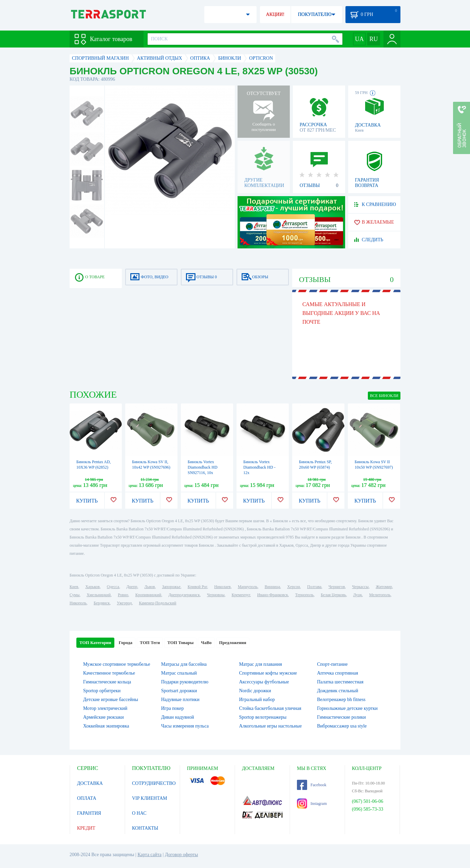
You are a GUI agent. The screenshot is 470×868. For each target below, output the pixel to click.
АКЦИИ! (275, 14)
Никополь (78, 603)
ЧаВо (206, 643)
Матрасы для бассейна (184, 664)
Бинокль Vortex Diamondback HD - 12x (259, 467)
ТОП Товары (180, 643)
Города (126, 643)
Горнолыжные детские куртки (347, 708)
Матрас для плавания (261, 664)
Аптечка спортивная (337, 673)
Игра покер (173, 708)
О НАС (139, 813)
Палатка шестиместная (340, 682)
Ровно (123, 595)
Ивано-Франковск (273, 595)
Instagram (312, 804)
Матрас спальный (179, 673)
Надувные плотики (180, 700)
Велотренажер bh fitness (341, 700)
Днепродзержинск (184, 595)
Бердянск (102, 603)
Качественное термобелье (109, 673)
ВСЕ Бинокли (384, 396)
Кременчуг (241, 595)
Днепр (132, 587)
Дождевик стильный (337, 691)
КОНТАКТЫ (145, 828)
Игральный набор (257, 700)
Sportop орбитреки (102, 691)
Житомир (384, 587)
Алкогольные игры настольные (271, 726)
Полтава (314, 587)
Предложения (233, 643)
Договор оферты (182, 855)
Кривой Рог (197, 587)
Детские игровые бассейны (111, 700)
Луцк (358, 595)
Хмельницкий (99, 595)
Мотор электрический (105, 708)
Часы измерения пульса (185, 726)
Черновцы (216, 595)
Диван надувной (178, 717)
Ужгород (124, 603)
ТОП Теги (150, 643)
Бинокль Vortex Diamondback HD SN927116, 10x (203, 467)
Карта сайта (149, 855)
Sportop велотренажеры (263, 717)
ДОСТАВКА (90, 783)
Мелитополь (380, 595)
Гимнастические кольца (107, 682)
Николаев (222, 587)
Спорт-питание (332, 664)
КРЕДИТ (86, 828)
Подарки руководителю (185, 682)
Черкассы (360, 587)
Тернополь (304, 595)
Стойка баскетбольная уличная (270, 708)
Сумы (74, 595)
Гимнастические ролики (341, 717)
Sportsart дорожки (179, 691)
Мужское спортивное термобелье (117, 664)
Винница (272, 587)
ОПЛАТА (87, 798)
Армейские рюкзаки (104, 717)
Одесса (113, 587)
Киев (74, 587)
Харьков (92, 587)
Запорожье (171, 587)
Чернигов (337, 587)
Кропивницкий (148, 595)
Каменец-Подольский (157, 603)
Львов (150, 587)
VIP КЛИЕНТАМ (150, 798)
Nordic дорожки (255, 691)
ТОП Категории (95, 643)
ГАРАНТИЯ (89, 813)
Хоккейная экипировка (106, 726)
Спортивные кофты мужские (268, 673)
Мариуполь (248, 587)
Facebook (312, 785)
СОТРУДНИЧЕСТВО (154, 783)
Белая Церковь (333, 595)
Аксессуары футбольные (264, 682)
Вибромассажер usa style (342, 726)
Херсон (294, 587)
